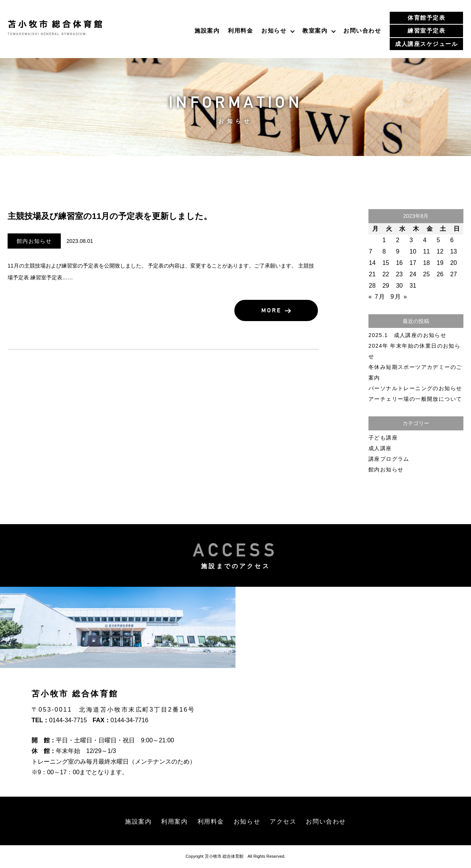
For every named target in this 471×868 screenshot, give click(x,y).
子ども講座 (383, 438)
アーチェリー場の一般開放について (415, 399)
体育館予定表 (426, 18)
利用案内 (174, 822)
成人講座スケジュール (426, 44)
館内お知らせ (34, 241)
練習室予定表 (426, 31)
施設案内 (207, 31)
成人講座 (380, 448)
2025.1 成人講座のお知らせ (407, 335)
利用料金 (240, 31)
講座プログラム (389, 459)
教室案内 (315, 31)
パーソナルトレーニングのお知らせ (415, 388)
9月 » (399, 297)
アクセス (283, 822)
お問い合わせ (362, 31)
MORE (280, 311)
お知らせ (274, 31)
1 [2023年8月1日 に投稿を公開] (385, 240)
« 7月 (377, 297)
